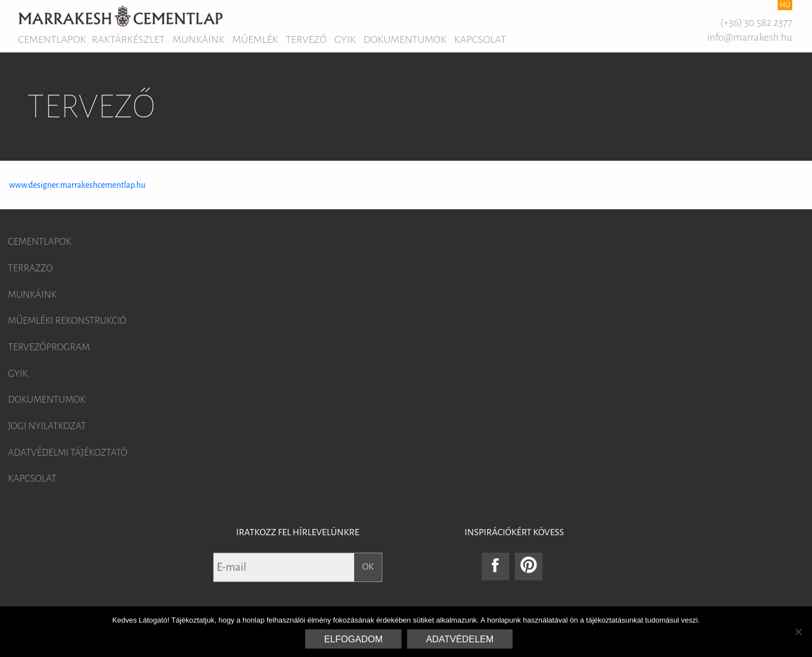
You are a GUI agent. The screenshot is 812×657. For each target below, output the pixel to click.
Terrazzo (30, 268)
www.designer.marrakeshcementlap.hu (77, 185)
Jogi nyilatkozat (47, 426)
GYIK (345, 39)
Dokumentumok (405, 39)
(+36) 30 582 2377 (756, 23)
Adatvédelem (460, 639)
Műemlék (255, 39)
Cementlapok (52, 39)
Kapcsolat (480, 39)
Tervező (306, 39)
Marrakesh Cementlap (120, 16)
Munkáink (199, 39)
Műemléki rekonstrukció (67, 321)
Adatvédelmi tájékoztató (68, 453)
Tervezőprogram (49, 347)
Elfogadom (354, 639)
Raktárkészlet (129, 39)
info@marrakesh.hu (750, 37)
